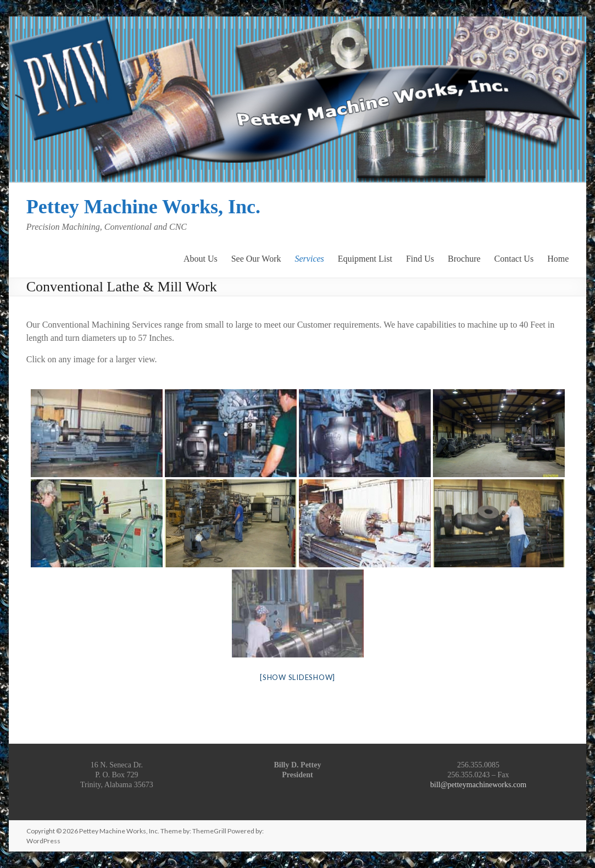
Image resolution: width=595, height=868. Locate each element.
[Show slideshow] (297, 677)
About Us (201, 258)
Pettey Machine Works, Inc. (143, 207)
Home (558, 258)
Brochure (464, 258)
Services (310, 258)
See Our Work (256, 258)
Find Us (420, 258)
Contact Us (514, 258)
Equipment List (365, 258)
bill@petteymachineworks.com (478, 785)
